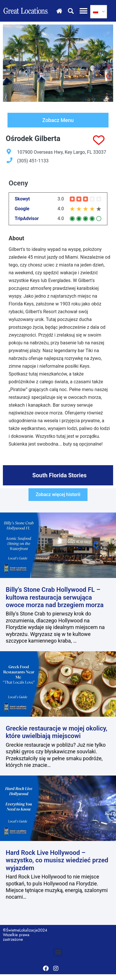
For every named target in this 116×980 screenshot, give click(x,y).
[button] (84, 11)
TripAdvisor (27, 219)
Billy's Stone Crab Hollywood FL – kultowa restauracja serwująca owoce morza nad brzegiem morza (55, 597)
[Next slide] (106, 63)
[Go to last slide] (10, 63)
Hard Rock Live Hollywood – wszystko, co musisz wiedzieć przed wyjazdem (57, 860)
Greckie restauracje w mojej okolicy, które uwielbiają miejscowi (57, 732)
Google (22, 209)
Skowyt (22, 199)
